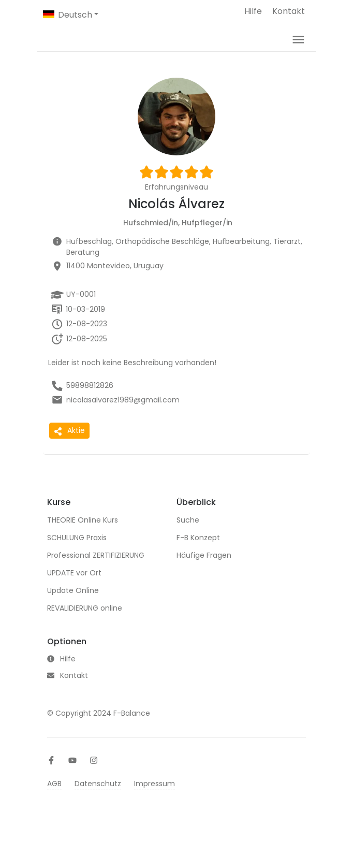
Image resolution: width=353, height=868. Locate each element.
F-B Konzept (198, 553)
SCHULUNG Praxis (77, 553)
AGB (54, 833)
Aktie (69, 446)
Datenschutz (98, 833)
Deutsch (75, 15)
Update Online (73, 606)
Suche (188, 536)
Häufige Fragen (204, 571)
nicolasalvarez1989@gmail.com (123, 415)
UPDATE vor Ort (74, 588)
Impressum (155, 833)
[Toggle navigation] (298, 47)
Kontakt (289, 11)
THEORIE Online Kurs (83, 536)
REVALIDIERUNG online (85, 624)
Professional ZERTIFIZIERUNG (96, 571)
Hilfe (253, 11)
